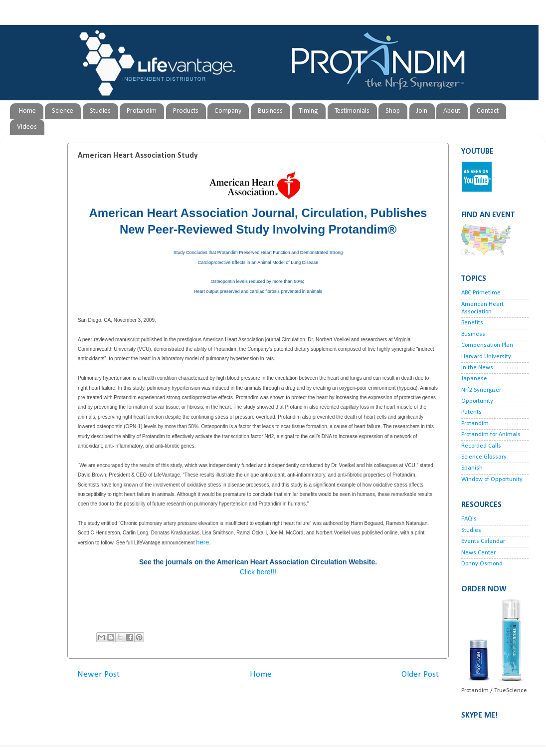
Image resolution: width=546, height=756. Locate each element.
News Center (478, 553)
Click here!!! (258, 572)
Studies (100, 111)
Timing (308, 111)
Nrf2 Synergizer (481, 390)
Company (228, 111)
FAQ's (469, 519)
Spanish (472, 468)
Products (186, 111)
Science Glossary (484, 457)
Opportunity (477, 401)
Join (422, 111)
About (452, 111)
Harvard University (486, 357)
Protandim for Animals (491, 435)
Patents (471, 412)
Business (270, 111)
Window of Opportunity (492, 480)
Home (27, 111)
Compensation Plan (487, 345)
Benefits (472, 323)
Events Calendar (483, 541)
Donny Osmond (482, 564)
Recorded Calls (481, 446)
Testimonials (352, 111)
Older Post (420, 674)
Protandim (142, 111)
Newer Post (98, 674)
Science (63, 111)
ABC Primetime (481, 293)
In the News (477, 368)
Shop (393, 111)
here (202, 542)
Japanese (474, 379)
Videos (27, 127)
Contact (488, 111)
